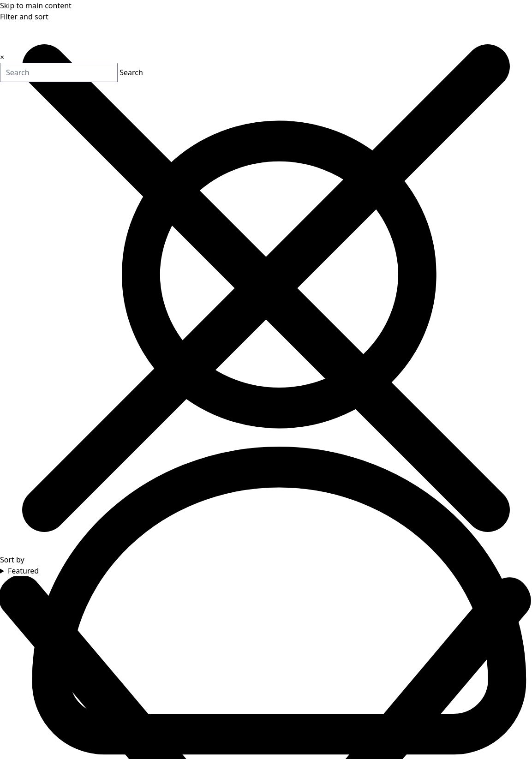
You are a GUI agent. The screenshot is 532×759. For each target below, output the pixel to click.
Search (97, 73)
